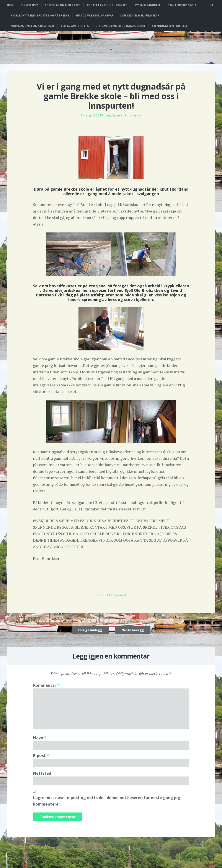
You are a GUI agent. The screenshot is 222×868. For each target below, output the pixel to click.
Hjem (10, 5)
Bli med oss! (29, 5)
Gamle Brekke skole (182, 5)
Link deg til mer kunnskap (140, 16)
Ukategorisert (117, 595)
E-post (41, 755)
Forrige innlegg (90, 630)
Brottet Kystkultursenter (107, 5)
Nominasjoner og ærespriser (32, 26)
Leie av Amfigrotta (75, 26)
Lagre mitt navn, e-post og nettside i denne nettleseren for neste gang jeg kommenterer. (107, 801)
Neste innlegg (133, 630)
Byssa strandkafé (148, 5)
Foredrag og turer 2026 (62, 5)
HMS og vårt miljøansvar (95, 16)
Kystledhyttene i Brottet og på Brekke (40, 16)
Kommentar (46, 685)
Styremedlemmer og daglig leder (120, 26)
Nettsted (42, 773)
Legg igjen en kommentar (123, 115)
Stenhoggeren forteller (171, 26)
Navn (40, 738)
